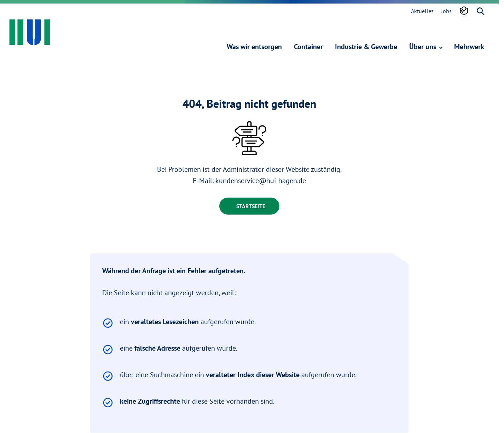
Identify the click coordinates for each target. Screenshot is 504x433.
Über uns (426, 47)
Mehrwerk (469, 47)
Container (308, 47)
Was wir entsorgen (254, 47)
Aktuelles (422, 11)
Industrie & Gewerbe (366, 47)
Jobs (446, 11)
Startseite (251, 206)
